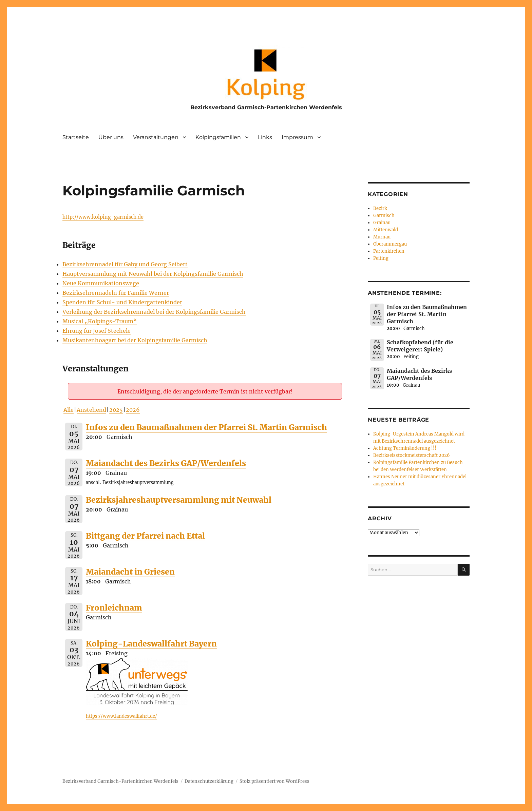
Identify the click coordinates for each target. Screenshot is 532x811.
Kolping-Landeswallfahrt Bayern (151, 644)
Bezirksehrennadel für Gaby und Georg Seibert (125, 264)
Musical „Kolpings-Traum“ (100, 321)
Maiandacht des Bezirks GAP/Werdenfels (166, 463)
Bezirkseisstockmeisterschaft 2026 (412, 455)
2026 (133, 410)
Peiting (381, 258)
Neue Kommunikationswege (101, 283)
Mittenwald (386, 230)
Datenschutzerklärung (209, 781)
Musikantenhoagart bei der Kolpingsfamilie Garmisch (135, 340)
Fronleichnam (114, 608)
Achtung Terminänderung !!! (405, 448)
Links (265, 137)
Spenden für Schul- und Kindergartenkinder (122, 302)
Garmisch (384, 216)
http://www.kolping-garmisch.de (103, 217)
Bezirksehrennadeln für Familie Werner (116, 293)
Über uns (111, 137)
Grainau (382, 223)
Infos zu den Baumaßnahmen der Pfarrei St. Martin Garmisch (206, 427)
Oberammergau (390, 244)
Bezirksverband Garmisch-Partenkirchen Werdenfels (266, 107)
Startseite (76, 137)
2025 (116, 410)
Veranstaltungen (156, 137)
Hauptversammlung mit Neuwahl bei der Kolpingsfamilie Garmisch (153, 274)
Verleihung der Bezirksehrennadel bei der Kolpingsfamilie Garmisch (154, 312)
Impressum (297, 137)
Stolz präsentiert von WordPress (274, 781)
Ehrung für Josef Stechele (97, 331)
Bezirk (380, 208)
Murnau (382, 237)
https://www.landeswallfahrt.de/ (121, 716)
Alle (69, 410)
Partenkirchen (389, 251)
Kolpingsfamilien (218, 137)
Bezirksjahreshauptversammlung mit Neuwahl (179, 500)
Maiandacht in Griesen (130, 572)
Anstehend (91, 410)
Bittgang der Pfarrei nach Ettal (145, 536)
